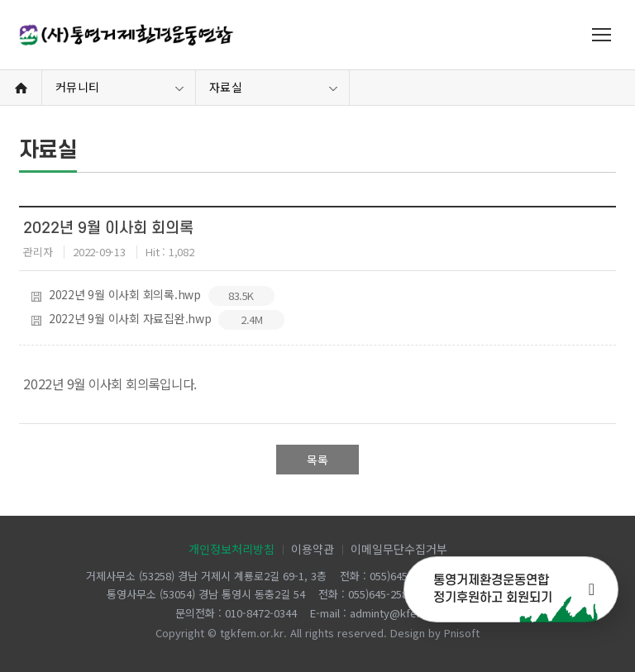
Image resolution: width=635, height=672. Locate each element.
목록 (317, 460)
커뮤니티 (77, 87)
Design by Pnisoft (435, 633)
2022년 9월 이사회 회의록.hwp (153, 296)
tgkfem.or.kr (252, 633)
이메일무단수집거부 (399, 549)
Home (21, 88)
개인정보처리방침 (232, 549)
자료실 (226, 87)
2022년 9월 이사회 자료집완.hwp (158, 320)
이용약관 (313, 549)
